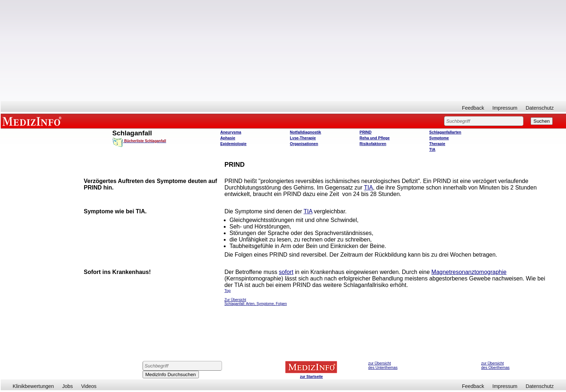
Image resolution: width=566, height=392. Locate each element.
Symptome (439, 138)
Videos (89, 386)
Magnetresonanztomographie (469, 272)
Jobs (68, 386)
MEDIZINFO (33, 121)
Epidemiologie (233, 144)
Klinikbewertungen (33, 386)
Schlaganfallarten (445, 132)
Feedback (473, 108)
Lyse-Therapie (303, 138)
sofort (286, 272)
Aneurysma (231, 132)
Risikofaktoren (373, 144)
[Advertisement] (283, 51)
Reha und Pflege (375, 138)
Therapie (437, 144)
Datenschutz (540, 108)
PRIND (365, 132)
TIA (432, 149)
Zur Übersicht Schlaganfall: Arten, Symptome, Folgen (256, 302)
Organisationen (304, 144)
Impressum (505, 108)
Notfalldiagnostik (305, 132)
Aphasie (228, 138)
